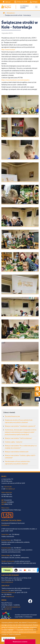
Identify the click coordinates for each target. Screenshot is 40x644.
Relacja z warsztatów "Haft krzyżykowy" (19, 438)
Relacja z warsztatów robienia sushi (17, 452)
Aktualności (11, 13)
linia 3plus (5, 586)
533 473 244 (8, 487)
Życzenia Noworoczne (12, 416)
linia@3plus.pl (10, 596)
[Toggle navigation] (36, 7)
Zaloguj (34, 2)
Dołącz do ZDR (21, 2)
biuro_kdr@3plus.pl (7, 582)
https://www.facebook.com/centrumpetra (15, 80)
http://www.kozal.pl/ (8, 49)
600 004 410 (8, 609)
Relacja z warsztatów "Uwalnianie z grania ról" (20, 426)
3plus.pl (7, 2)
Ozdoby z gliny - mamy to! (14, 442)
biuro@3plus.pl (10, 489)
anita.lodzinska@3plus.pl (13, 607)
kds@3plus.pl (5, 525)
